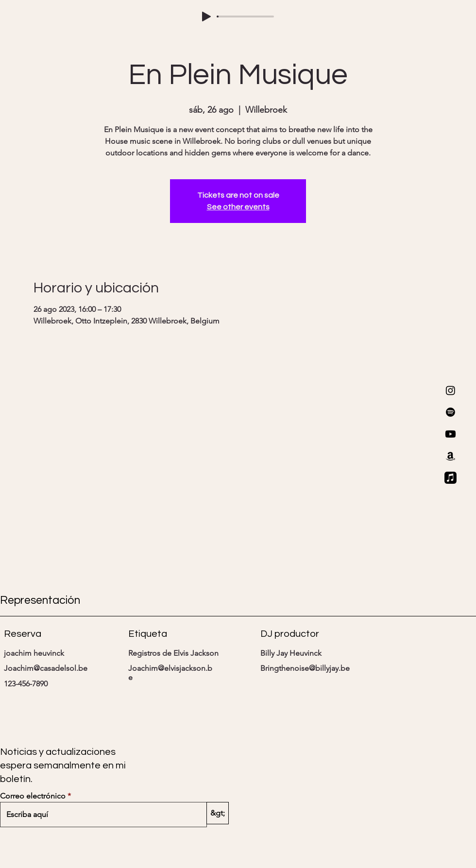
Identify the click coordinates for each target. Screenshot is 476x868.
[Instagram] (450, 390)
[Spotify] (450, 412)
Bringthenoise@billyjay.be (305, 668)
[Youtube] (450, 434)
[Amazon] (450, 456)
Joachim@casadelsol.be (46, 668)
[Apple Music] (450, 478)
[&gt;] (218, 813)
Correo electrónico (33, 796)
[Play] (206, 17)
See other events (238, 207)
